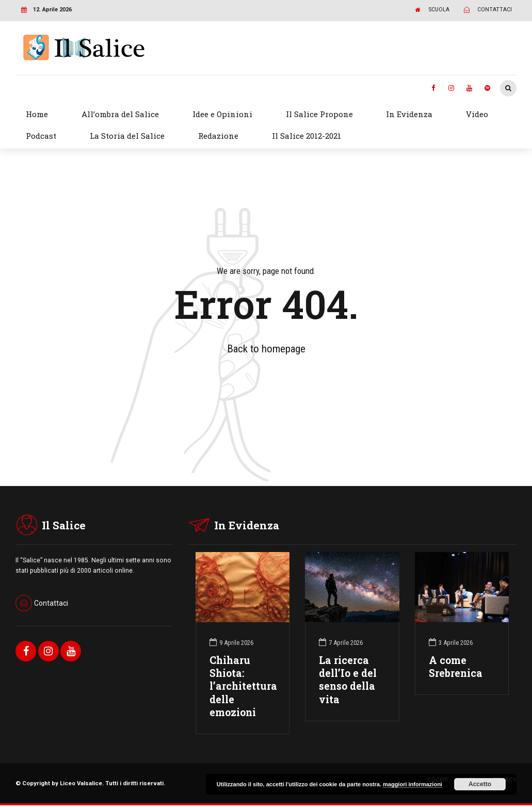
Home (37, 114)
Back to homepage (266, 349)
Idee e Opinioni (222, 114)
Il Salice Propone (319, 114)
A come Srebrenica (456, 667)
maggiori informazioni (413, 784)
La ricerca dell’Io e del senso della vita (348, 680)
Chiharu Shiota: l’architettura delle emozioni (243, 686)
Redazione (218, 136)
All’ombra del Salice (120, 114)
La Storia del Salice (127, 136)
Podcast (41, 136)
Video (477, 114)
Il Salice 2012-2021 (307, 136)
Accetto (480, 784)
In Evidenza (409, 114)
